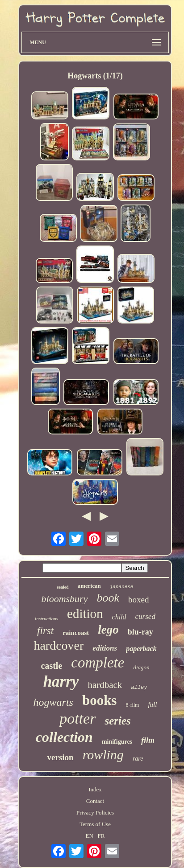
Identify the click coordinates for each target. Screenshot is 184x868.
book (108, 598)
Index (95, 789)
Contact (95, 801)
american (89, 586)
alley (139, 688)
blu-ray (140, 632)
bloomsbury (65, 599)
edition (85, 614)
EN (90, 836)
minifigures (117, 742)
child (119, 617)
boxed (138, 600)
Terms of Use (95, 824)
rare (138, 759)
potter (77, 719)
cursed (145, 616)
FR (101, 836)
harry (61, 682)
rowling (103, 755)
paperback (141, 649)
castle (52, 666)
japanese (122, 587)
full (152, 704)
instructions (46, 618)
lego (108, 630)
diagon (141, 667)
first (45, 631)
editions (105, 648)
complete (98, 663)
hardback (105, 685)
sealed (63, 587)
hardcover (59, 645)
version (61, 757)
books (100, 700)
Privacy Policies (95, 813)
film (148, 741)
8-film (132, 705)
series (117, 721)
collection (64, 737)
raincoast (76, 633)
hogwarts (53, 702)
